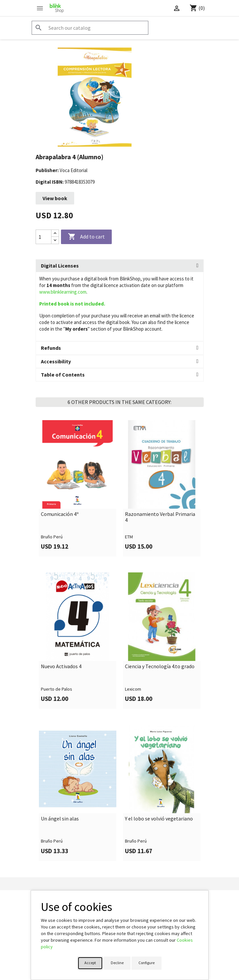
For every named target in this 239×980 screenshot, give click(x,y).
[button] (120, 266)
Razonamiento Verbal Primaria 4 (160, 517)
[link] (78, 488)
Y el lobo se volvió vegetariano (159, 819)
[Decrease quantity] (55, 240)
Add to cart (86, 237)
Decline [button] (117, 963)
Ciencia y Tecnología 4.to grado (160, 667)
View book (55, 198)
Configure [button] (147, 963)
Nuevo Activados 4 (61, 667)
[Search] (90, 28)
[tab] (120, 266)
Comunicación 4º (60, 514)
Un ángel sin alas (60, 819)
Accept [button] (90, 963)
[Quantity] (44, 237)
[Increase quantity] (55, 233)
